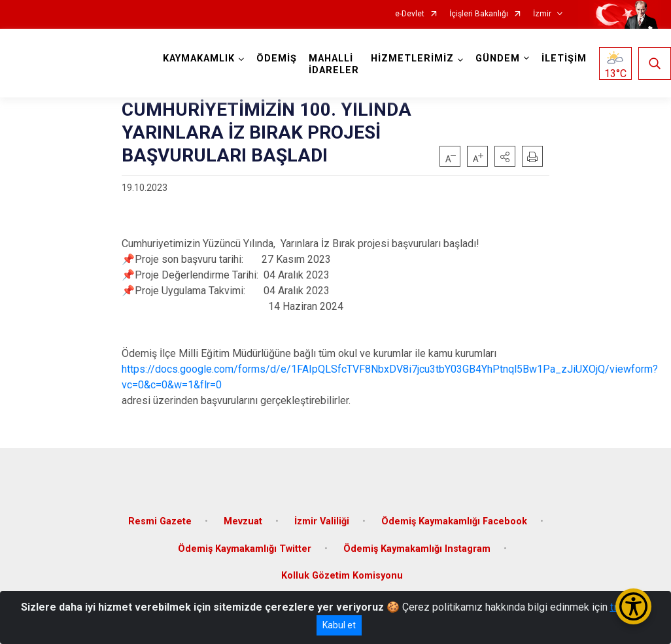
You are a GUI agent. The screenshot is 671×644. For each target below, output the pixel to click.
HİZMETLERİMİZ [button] (412, 59)
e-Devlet (410, 14)
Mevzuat (243, 521)
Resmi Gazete (160, 521)
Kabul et (339, 625)
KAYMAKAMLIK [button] (199, 59)
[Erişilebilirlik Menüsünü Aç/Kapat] (633, 606)
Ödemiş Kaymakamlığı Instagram (417, 549)
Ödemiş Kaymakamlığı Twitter (245, 549)
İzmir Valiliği (322, 521)
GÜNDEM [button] (498, 59)
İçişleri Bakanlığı (479, 14)
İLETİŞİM (564, 59)
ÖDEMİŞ (277, 59)
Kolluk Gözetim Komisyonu (342, 576)
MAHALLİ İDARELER (334, 64)
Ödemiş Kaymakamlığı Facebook (454, 521)
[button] (505, 156)
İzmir (542, 14)
